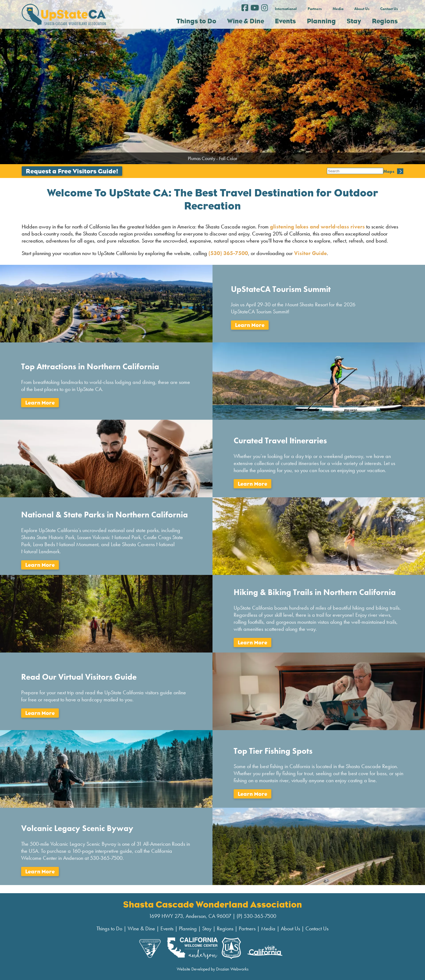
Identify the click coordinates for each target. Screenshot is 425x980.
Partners (315, 9)
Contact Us (389, 9)
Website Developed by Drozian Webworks (213, 969)
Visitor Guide (310, 253)
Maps (332, 171)
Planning (188, 928)
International (286, 9)
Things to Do (109, 928)
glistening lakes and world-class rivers (317, 227)
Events (167, 928)
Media (338, 9)
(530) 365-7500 (228, 253)
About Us (362, 9)
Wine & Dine (141, 928)
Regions (225, 928)
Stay (207, 928)
